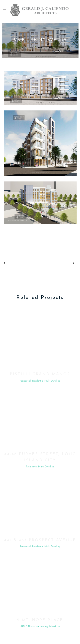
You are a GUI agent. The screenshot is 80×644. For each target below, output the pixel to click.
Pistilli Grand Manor (40, 374)
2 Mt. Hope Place (40, 620)
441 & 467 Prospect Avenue (40, 540)
